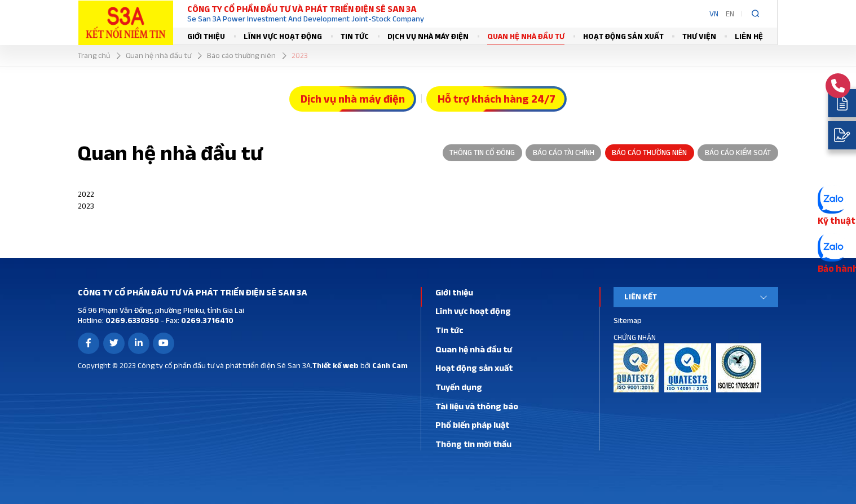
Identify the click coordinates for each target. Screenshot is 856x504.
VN (714, 14)
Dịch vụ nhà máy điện (428, 36)
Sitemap (628, 320)
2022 (86, 194)
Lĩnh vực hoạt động (283, 36)
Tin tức (355, 36)
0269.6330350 (131, 320)
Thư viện (699, 36)
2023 (86, 206)
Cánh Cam (390, 365)
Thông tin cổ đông (482, 152)
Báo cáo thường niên (649, 152)
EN (730, 14)
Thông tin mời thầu (473, 444)
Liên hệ (749, 36)
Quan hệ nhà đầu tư (526, 36)
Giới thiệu (206, 36)
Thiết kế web (336, 365)
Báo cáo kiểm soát (738, 152)
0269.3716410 (206, 320)
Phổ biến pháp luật (472, 425)
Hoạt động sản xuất (623, 36)
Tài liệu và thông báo (477, 406)
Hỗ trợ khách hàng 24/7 (497, 99)
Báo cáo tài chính (564, 152)
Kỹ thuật (837, 220)
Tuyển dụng (459, 387)
